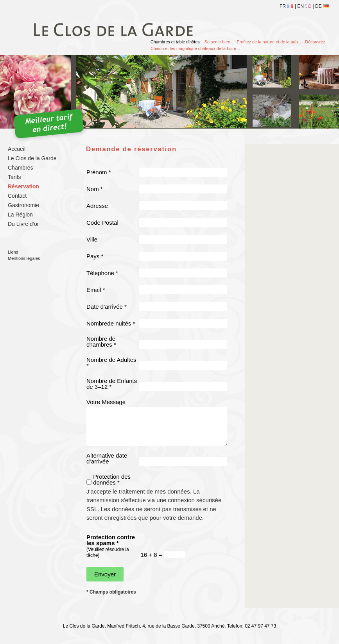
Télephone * (102, 273)
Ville (92, 239)
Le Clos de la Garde (32, 158)
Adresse (97, 206)
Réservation (23, 186)
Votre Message (106, 402)
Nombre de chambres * (101, 342)
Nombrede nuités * (111, 323)
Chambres (21, 168)
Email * (96, 290)
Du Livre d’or (23, 224)
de (322, 6)
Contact (17, 196)
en (304, 6)
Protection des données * (112, 479)
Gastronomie (23, 205)
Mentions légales (24, 258)
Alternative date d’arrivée (107, 458)
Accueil (17, 149)
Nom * (95, 189)
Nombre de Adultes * (111, 363)
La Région (20, 215)
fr (286, 6)
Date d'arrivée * (107, 307)
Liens (13, 252)
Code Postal (102, 223)
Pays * (95, 256)
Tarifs (14, 177)
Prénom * (99, 172)
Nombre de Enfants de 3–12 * (112, 384)
